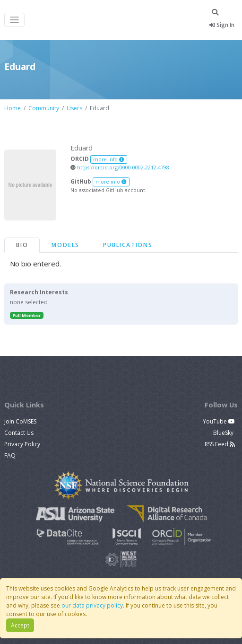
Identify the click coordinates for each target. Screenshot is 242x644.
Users (74, 108)
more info (109, 159)
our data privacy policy (92, 605)
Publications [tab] (128, 245)
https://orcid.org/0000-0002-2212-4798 (120, 167)
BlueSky (224, 433)
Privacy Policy (22, 444)
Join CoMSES (20, 421)
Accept (20, 625)
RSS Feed (220, 444)
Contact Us (19, 433)
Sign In (222, 25)
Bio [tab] (22, 245)
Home (13, 108)
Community (44, 108)
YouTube (219, 421)
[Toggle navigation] (14, 20)
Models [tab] (65, 245)
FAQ (10, 455)
